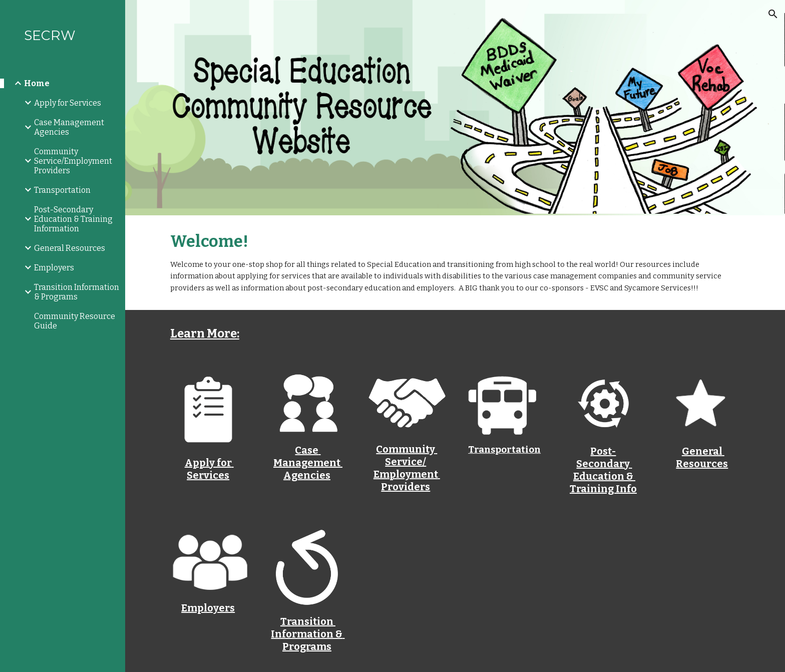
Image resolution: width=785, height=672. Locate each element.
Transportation (504, 450)
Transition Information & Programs (308, 634)
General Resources (702, 457)
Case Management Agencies (308, 463)
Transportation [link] (62, 190)
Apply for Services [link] (68, 103)
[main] (455, 263)
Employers (208, 608)
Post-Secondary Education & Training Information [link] (73, 219)
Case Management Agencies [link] (69, 127)
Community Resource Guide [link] (75, 321)
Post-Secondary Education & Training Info (603, 470)
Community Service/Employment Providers (407, 468)
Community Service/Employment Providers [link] (73, 161)
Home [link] (37, 83)
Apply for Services (209, 469)
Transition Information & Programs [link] (77, 292)
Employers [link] (54, 268)
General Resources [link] (70, 248)
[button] (773, 14)
